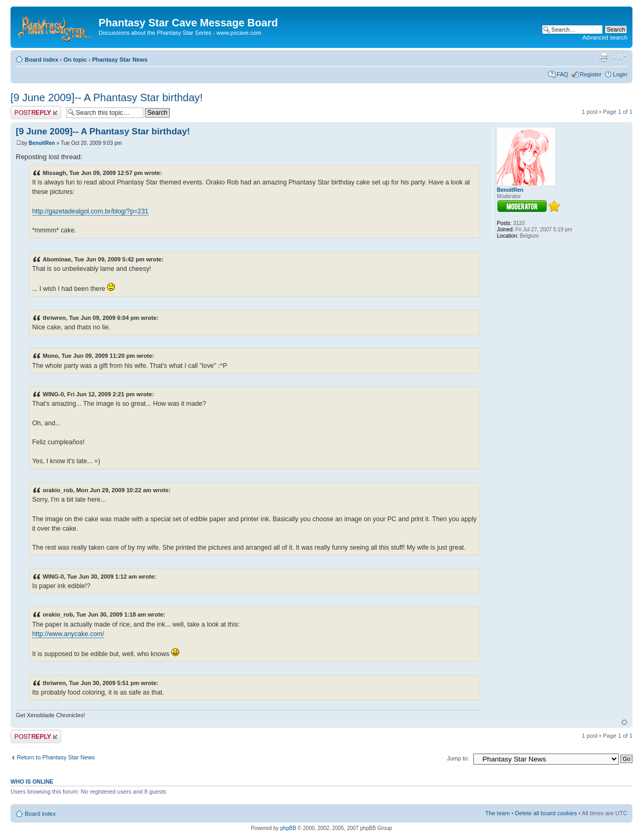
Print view (603, 57)
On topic (75, 60)
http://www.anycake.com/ (68, 634)
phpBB (288, 828)
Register (591, 74)
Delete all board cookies (546, 813)
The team (498, 813)
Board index (42, 60)
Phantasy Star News (120, 60)
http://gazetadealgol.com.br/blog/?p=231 (90, 211)
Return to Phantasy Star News (56, 757)
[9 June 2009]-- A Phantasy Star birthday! (107, 97)
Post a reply (36, 113)
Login (620, 74)
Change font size (620, 57)
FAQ (562, 74)
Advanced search (605, 37)
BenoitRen (42, 143)
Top (624, 722)
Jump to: (458, 758)
